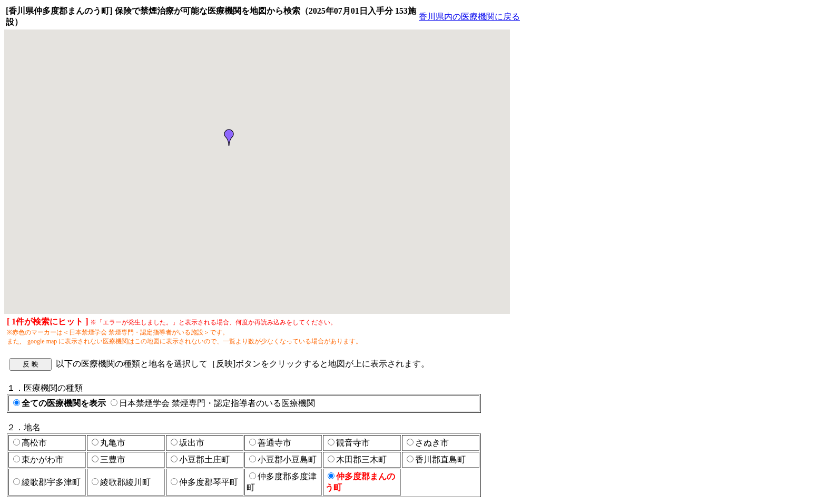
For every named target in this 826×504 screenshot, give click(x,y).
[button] (229, 137)
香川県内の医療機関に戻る (469, 17)
